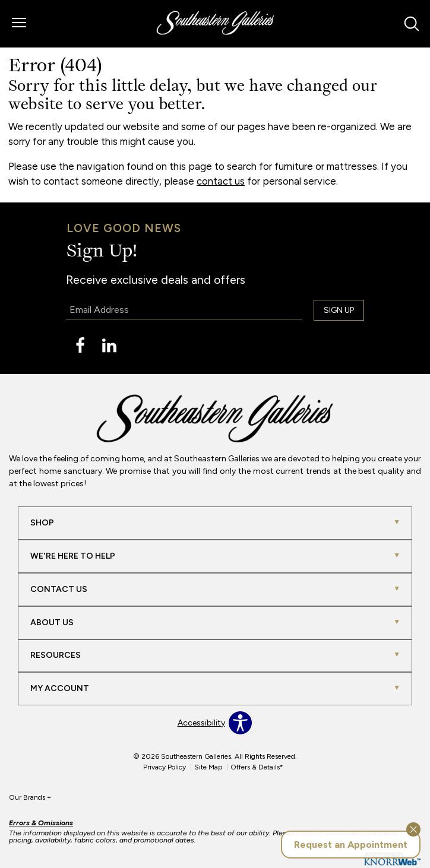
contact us (221, 181)
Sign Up (339, 310)
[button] (19, 24)
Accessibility (201, 723)
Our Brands (30, 797)
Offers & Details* (257, 767)
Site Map (208, 767)
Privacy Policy (165, 767)
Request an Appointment (351, 845)
